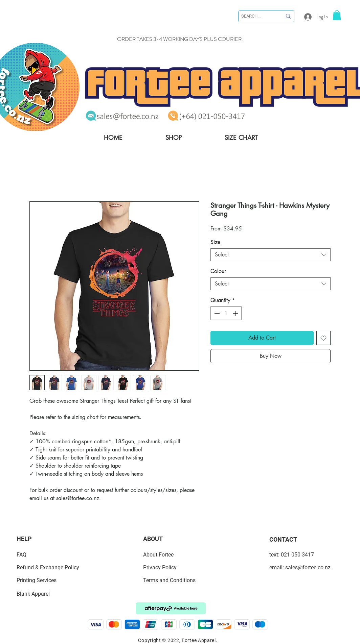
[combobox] (271, 255)
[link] (337, 15)
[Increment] (236, 313)
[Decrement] (216, 313)
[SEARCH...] (256, 16)
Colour (218, 271)
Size (215, 242)
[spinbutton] (226, 313)
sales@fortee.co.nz (308, 567)
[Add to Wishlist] (323, 338)
